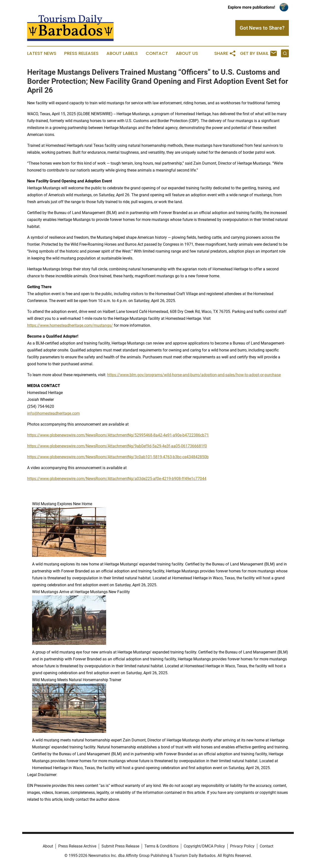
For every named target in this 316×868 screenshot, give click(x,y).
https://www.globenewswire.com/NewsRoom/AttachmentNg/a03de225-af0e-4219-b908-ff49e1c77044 (117, 479)
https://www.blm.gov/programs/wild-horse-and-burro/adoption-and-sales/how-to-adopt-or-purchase (194, 375)
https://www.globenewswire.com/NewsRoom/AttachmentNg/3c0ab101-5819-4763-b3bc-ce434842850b (118, 457)
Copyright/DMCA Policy (204, 846)
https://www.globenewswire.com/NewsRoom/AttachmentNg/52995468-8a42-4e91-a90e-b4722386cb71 (118, 435)
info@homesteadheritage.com (53, 413)
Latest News (42, 53)
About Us (187, 53)
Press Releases (81, 53)
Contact (157, 53)
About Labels (122, 53)
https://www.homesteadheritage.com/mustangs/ (70, 325)
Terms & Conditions (161, 846)
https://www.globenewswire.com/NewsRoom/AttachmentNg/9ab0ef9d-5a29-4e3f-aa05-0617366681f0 (117, 446)
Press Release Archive (77, 846)
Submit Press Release (120, 846)
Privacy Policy (242, 846)
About (48, 846)
